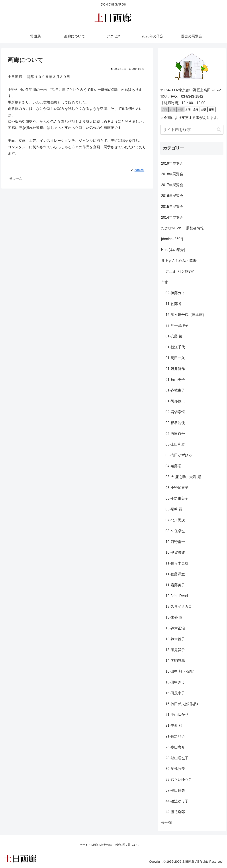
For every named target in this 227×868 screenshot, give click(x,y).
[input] (192, 130)
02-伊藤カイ (175, 293)
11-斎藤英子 (175, 585)
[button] (219, 129)
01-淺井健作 (175, 369)
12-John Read (177, 596)
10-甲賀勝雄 (175, 552)
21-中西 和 (174, 725)
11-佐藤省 (173, 304)
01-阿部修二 (175, 401)
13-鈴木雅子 (175, 639)
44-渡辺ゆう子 (177, 801)
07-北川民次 (175, 520)
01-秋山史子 (175, 380)
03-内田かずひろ (179, 455)
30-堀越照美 (175, 769)
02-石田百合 (175, 434)
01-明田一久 (175, 358)
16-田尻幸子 (175, 693)
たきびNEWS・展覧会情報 (182, 228)
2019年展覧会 (172, 163)
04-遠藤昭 (173, 466)
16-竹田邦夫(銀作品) (182, 704)
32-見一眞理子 (177, 326)
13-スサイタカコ (179, 606)
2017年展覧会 (172, 185)
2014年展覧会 (172, 217)
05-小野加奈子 (177, 488)
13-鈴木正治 (175, 628)
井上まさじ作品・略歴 (179, 261)
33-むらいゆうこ (179, 779)
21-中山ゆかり (177, 715)
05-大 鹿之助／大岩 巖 (183, 477)
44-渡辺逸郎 (175, 812)
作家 (165, 282)
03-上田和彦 (175, 444)
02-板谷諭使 (175, 423)
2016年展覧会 (172, 196)
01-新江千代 (175, 347)
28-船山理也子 (177, 758)
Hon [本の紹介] (173, 250)
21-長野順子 (175, 736)
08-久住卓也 (175, 531)
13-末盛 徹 (174, 617)
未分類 (166, 823)
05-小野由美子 (177, 498)
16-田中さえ (175, 682)
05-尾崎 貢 (174, 509)
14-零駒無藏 (175, 661)
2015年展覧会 (172, 207)
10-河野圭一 (175, 542)
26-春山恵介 (175, 747)
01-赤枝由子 (175, 390)
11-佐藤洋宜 (175, 574)
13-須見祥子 (175, 650)
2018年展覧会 (172, 174)
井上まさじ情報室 (180, 271)
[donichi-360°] (172, 239)
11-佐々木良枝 (177, 563)
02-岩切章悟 (175, 412)
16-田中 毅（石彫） (181, 671)
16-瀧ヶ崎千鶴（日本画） (186, 315)
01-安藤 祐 (174, 336)
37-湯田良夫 (175, 790)
